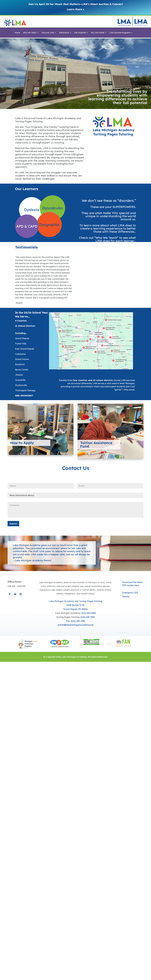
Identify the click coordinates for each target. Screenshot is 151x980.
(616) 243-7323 (87, 617)
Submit (13, 524)
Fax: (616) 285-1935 (75, 621)
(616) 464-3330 (89, 613)
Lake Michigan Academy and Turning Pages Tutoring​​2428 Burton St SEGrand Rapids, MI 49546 (75, 605)
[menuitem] (17, 33)
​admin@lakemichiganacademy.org (75, 625)
